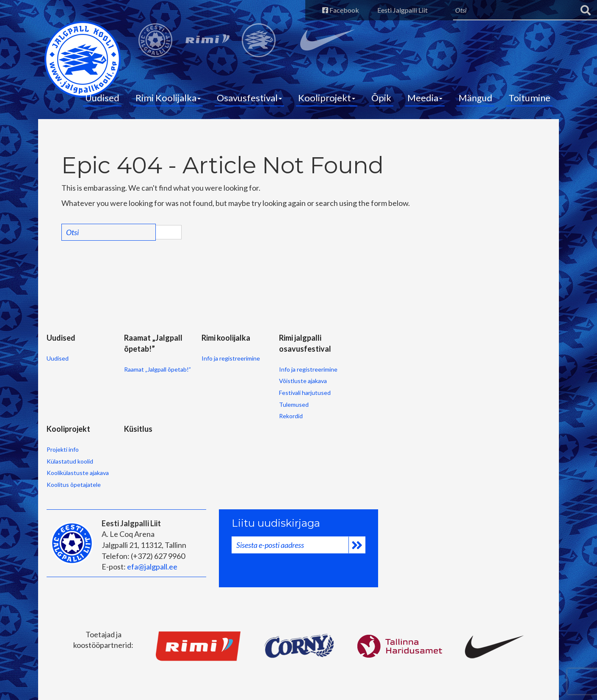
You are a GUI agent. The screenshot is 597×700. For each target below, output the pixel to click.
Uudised (102, 98)
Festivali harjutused (305, 393)
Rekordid (291, 416)
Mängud (475, 98)
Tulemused (294, 404)
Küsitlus (138, 429)
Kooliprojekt (327, 98)
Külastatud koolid (70, 461)
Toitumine (529, 98)
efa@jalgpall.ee (152, 567)
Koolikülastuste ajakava (78, 473)
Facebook (341, 10)
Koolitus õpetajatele (74, 485)
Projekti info (63, 449)
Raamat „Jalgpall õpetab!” (158, 369)
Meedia (425, 98)
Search (169, 232)
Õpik (381, 98)
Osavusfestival (249, 98)
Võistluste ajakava (303, 381)
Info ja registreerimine (231, 358)
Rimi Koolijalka (168, 98)
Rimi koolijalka (226, 338)
